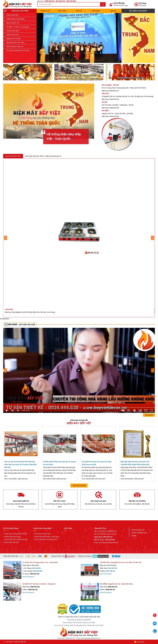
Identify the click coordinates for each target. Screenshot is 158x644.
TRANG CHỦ (45, 11)
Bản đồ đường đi (28, 577)
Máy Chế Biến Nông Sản (15, 47)
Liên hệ (113, 11)
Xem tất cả (149, 415)
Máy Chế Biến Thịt (13, 23)
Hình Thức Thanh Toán (43, 534)
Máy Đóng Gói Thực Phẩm (16, 43)
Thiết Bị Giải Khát (13, 35)
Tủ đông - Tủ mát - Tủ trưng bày (18, 27)
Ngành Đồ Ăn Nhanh (14, 39)
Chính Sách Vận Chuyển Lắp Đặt (16, 539)
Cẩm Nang (96, 11)
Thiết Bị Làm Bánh (13, 31)
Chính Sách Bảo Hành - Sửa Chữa (47, 537)
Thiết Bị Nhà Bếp (12, 15)
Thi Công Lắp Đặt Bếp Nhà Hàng (18, 50)
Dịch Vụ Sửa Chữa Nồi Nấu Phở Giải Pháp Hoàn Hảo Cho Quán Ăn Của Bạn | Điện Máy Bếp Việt (21, 465)
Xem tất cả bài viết (79, 486)
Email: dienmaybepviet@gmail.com (106, 543)
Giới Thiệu (62, 11)
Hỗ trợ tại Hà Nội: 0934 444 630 (105, 534)
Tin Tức (79, 11)
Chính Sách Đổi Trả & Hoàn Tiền (46, 539)
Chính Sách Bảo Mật (12, 542)
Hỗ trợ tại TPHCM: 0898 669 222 (105, 531)
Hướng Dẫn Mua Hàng (12, 537)
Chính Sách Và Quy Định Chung (16, 534)
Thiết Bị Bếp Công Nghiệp (15, 19)
